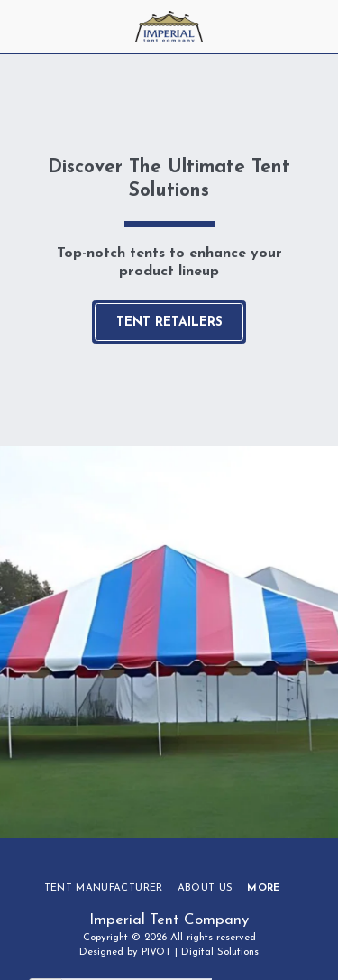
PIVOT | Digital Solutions (200, 952)
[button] (20, 26)
